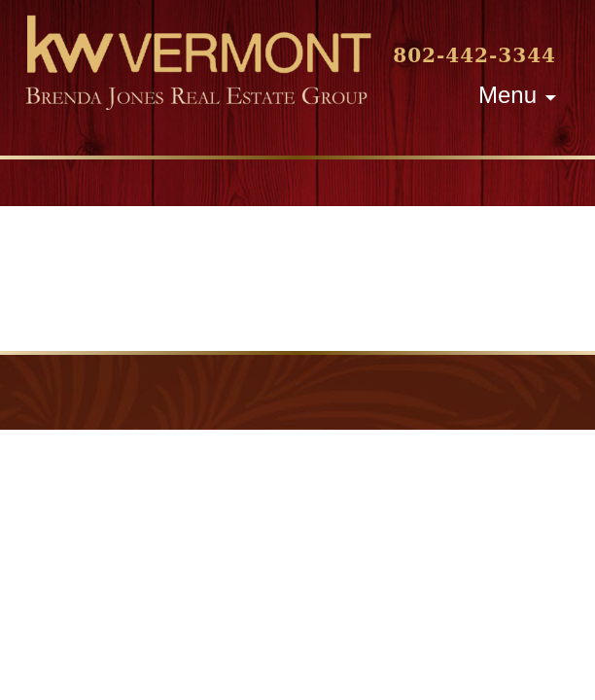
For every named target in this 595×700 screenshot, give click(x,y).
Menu (507, 95)
